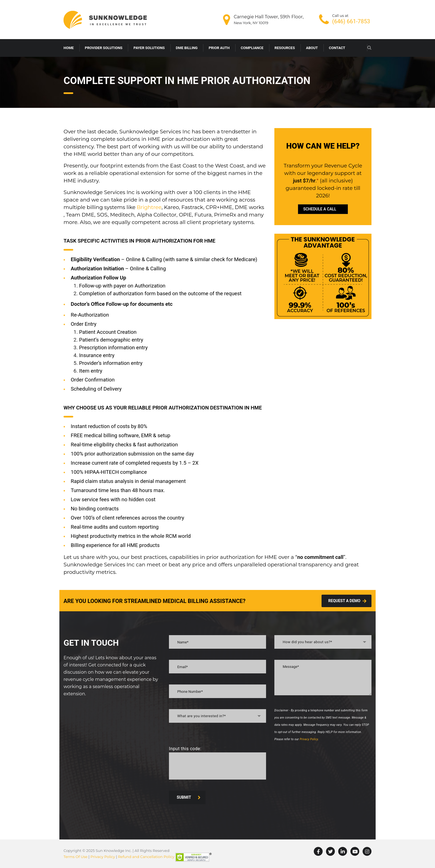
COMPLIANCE (252, 48)
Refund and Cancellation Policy (146, 857)
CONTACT (337, 48)
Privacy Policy (309, 739)
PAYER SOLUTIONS (149, 48)
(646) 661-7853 (351, 21)
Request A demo (347, 601)
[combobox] (217, 716)
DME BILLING (187, 48)
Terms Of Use (75, 857)
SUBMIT (189, 797)
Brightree (149, 207)
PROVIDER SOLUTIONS (104, 48)
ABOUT (312, 48)
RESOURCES (285, 48)
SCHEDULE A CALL (320, 209)
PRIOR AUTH (219, 48)
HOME (69, 48)
